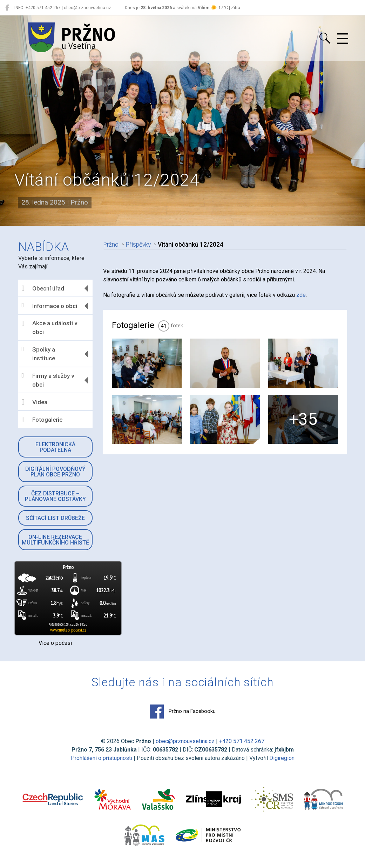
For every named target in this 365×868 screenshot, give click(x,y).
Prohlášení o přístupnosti (102, 758)
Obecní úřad (43, 288)
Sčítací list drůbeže (55, 518)
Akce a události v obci (49, 328)
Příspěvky (138, 245)
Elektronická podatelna (55, 447)
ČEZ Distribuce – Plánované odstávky (55, 496)
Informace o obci (50, 306)
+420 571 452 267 (242, 741)
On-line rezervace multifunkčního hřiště (55, 540)
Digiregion (282, 758)
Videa (35, 402)
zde (301, 295)
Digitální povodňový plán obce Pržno (55, 472)
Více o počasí (55, 643)
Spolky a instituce (39, 354)
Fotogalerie (42, 420)
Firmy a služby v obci (48, 380)
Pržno (111, 245)
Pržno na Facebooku (183, 712)
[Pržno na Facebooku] (7, 8)
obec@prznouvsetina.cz (185, 741)
